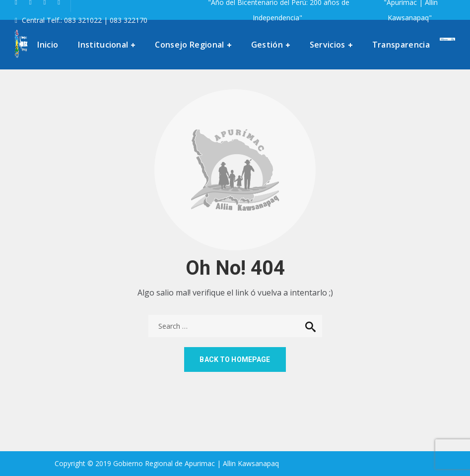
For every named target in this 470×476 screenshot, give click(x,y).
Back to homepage (235, 359)
